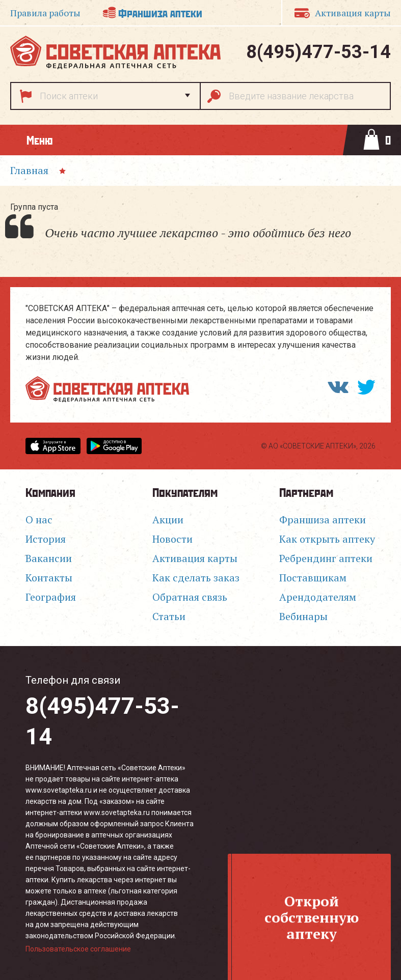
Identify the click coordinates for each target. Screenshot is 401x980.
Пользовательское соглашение (78, 949)
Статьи (169, 616)
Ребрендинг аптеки (326, 558)
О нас (39, 520)
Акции (168, 520)
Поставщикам (313, 578)
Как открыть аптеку (327, 539)
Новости (172, 539)
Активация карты (195, 558)
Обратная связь (190, 597)
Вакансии (49, 558)
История (46, 539)
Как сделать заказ (196, 578)
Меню (39, 140)
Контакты (49, 578)
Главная (29, 170)
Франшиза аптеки (160, 12)
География (51, 597)
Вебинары (303, 616)
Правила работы (45, 13)
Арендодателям (318, 597)
